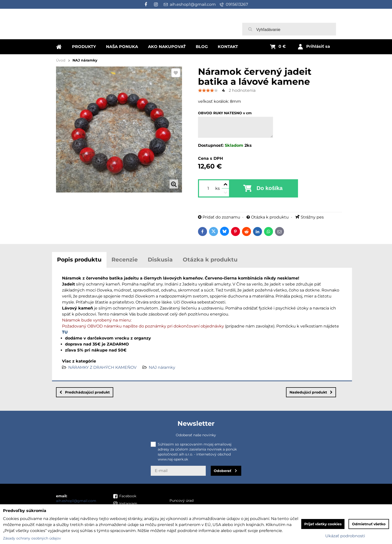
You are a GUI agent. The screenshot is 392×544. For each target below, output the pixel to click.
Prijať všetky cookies (323, 524)
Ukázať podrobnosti (345, 536)
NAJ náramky (162, 367)
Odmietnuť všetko (369, 524)
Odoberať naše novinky (196, 435)
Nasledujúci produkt (311, 392)
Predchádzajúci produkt (85, 392)
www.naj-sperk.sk (173, 459)
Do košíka (269, 188)
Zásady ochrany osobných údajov (32, 538)
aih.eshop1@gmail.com (76, 501)
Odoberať (222, 471)
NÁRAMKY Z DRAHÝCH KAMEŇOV (102, 367)
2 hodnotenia (242, 90)
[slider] (208, 90)
